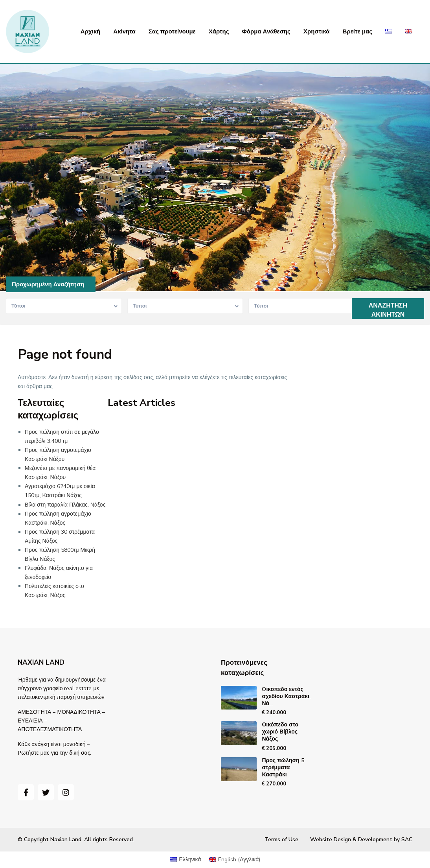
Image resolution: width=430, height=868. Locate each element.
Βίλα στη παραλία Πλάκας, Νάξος (65, 505)
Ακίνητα (124, 31)
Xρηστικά (317, 31)
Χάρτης (219, 31)
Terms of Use (281, 839)
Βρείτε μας (357, 31)
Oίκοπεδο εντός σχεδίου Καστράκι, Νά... (286, 696)
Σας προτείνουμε (172, 31)
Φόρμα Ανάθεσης (266, 31)
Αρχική (90, 31)
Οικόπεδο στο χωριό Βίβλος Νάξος (280, 732)
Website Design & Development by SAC (361, 839)
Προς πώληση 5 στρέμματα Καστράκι (283, 768)
